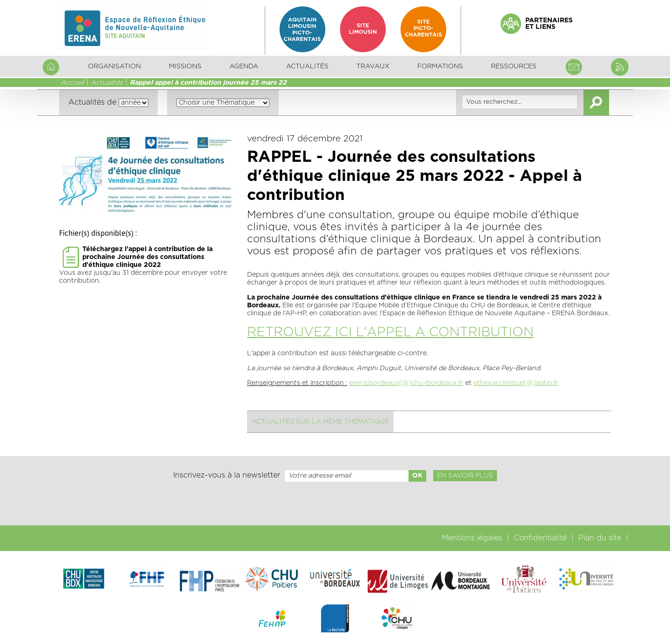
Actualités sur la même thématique (320, 422)
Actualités (307, 66)
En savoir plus (465, 476)
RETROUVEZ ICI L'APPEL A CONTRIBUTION (390, 332)
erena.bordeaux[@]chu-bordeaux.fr (406, 383)
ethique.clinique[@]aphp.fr (516, 383)
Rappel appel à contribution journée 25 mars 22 (208, 83)
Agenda (244, 66)
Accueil (72, 83)
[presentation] (335, 504)
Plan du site (600, 538)
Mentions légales (472, 538)
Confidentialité (540, 538)
